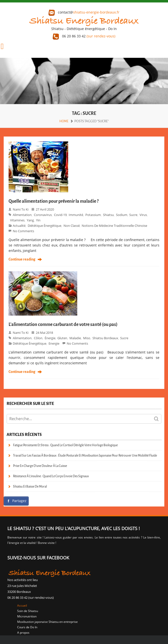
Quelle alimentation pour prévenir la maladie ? (54, 201)
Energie (54, 343)
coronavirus (43, 215)
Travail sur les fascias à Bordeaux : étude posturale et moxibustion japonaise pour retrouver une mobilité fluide (85, 455)
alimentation (22, 215)
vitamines (17, 220)
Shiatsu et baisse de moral (30, 486)
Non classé (72, 226)
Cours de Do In (27, 627)
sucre (133, 215)
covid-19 (60, 215)
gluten (62, 338)
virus (143, 215)
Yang (30, 220)
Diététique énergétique (45, 226)
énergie (50, 338)
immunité (76, 215)
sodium (122, 215)
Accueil (22, 606)
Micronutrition (27, 616)
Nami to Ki (21, 209)
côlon (38, 338)
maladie (75, 338)
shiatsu (108, 215)
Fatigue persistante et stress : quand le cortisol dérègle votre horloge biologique (65, 445)
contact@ (84, 12)
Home (64, 121)
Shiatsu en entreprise (63, 622)
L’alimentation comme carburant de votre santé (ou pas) (63, 324)
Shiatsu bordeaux (105, 338)
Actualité (19, 226)
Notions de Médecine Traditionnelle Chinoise (114, 226)
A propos (23, 633)
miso (87, 338)
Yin (38, 220)
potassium (93, 215)
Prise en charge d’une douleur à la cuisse (40, 466)
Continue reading (22, 260)
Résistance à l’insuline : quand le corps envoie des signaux (51, 476)
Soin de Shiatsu (28, 611)
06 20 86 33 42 (84, 36)
